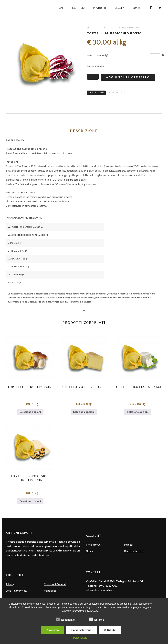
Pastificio (79, 8)
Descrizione (84, 131)
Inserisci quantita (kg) (98, 55)
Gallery (119, 8)
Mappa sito (50, 591)
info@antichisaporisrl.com (100, 590)
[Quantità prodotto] (93, 77)
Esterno (97, 619)
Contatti (138, 8)
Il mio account (94, 545)
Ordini (89, 551)
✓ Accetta (52, 630)
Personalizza (80, 638)
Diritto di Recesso (134, 551)
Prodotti (100, 8)
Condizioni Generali (55, 584)
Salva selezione (81, 630)
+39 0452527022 (108, 586)
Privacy (10, 584)
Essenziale (65, 619)
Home (60, 8)
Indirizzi (128, 545)
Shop (90, 28)
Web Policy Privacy (17, 591)
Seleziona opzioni (30, 412)
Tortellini (101, 28)
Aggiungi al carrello (128, 77)
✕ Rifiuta (110, 630)
